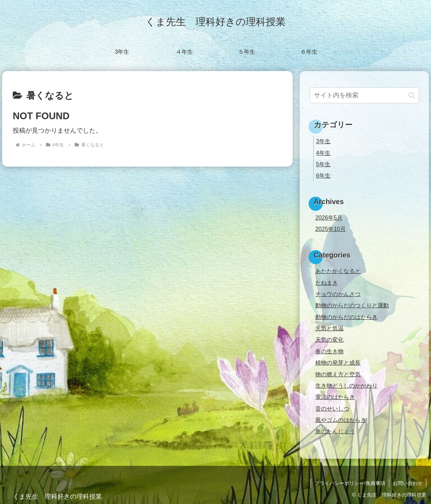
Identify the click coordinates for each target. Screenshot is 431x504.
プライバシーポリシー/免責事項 (350, 483)
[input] (364, 95)
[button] (412, 95)
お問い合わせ (408, 483)
